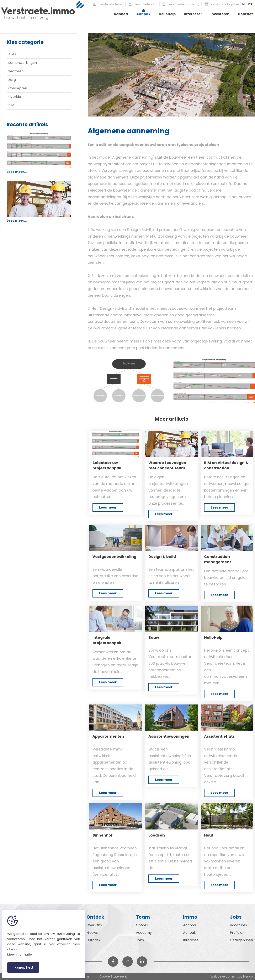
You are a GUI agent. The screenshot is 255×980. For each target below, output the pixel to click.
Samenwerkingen (23, 63)
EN (250, 4)
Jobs (140, 940)
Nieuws (92, 933)
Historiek (94, 940)
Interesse (191, 940)
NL (244, 4)
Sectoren (16, 71)
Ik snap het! (23, 967)
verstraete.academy (181, 4)
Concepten (18, 88)
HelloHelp (167, 14)
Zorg (12, 80)
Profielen (237, 933)
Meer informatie (20, 954)
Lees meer (108, 507)
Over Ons (94, 925)
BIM (11, 105)
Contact (245, 14)
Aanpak (143, 14)
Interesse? (193, 14)
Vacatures (238, 925)
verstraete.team (108, 4)
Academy (144, 933)
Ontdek (142, 925)
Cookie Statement (113, 976)
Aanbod (121, 14)
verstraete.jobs (143, 4)
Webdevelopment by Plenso (232, 976)
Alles (12, 54)
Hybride (15, 97)
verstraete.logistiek (222, 4)
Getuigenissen (241, 940)
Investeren (220, 14)
